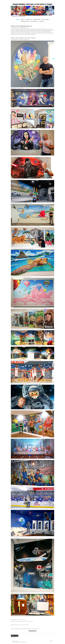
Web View (51, 641)
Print (14, 641)
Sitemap (17, 641)
